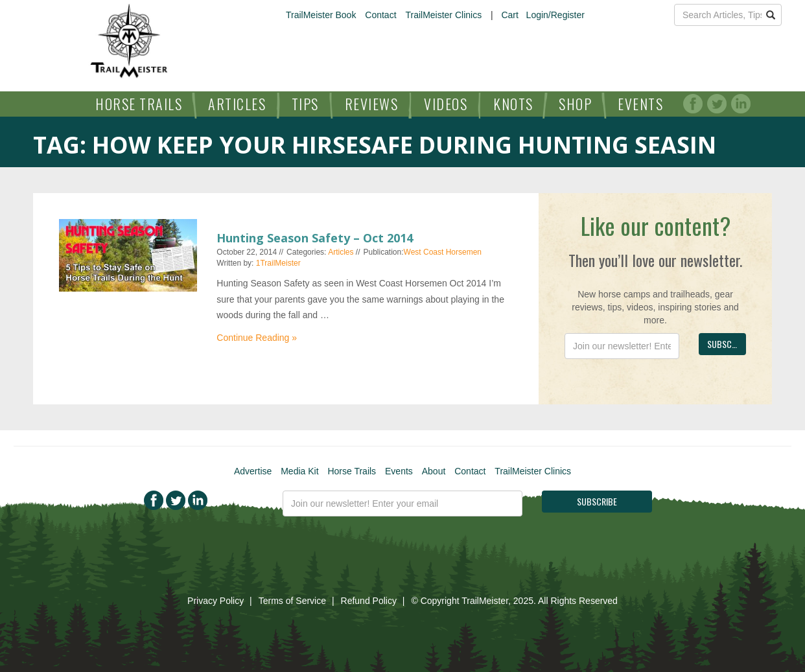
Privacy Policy (216, 601)
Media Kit (299, 471)
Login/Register (555, 15)
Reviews (372, 104)
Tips (305, 104)
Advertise (253, 471)
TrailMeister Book (321, 15)
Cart (509, 15)
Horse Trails (139, 104)
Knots (513, 104)
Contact (380, 15)
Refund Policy (369, 601)
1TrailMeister (278, 263)
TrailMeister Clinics (443, 15)
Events (640, 104)
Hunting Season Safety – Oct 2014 (315, 238)
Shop (575, 104)
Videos (446, 104)
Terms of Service (292, 601)
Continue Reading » (257, 338)
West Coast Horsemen (443, 252)
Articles (237, 104)
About (434, 471)
